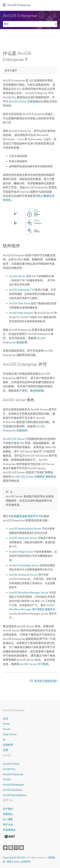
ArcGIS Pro (9, 769)
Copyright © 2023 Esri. (15, 857)
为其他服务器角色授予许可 (25, 516)
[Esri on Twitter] (5, 848)
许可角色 (34, 664)
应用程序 (8, 745)
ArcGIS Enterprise (19, 5)
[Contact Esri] (22, 848)
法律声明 (26, 862)
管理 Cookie (13, 862)
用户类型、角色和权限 (30, 391)
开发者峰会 (9, 830)
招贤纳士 (8, 814)
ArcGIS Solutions (13, 790)
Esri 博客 (8, 819)
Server (7, 729)
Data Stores (10, 734)
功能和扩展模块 (33, 477)
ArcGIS (7, 779)
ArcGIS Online (11, 764)
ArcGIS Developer (13, 785)
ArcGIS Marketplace (14, 795)
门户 (22, 290)
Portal (6, 724)
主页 (5, 719)
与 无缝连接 (22, 101)
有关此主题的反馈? (46, 681)
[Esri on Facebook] (11, 848)
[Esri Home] (9, 836)
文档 (5, 750)
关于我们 (8, 809)
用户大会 (8, 825)
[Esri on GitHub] (16, 848)
